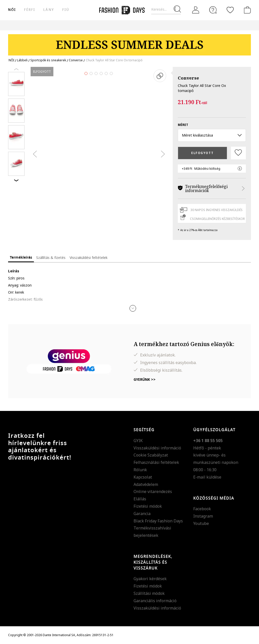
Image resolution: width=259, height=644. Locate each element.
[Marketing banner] (129, 42)
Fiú (66, 10)
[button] (133, 308)
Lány (49, 10)
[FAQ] (213, 10)
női (12, 10)
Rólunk (140, 470)
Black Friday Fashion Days (158, 521)
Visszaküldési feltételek (89, 258)
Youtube (201, 523)
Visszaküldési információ (157, 448)
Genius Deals (180, 25)
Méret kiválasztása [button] (212, 135)
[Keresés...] (166, 10)
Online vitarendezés (153, 491)
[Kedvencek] (230, 10)
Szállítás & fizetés (51, 258)
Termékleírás (21, 258)
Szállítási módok (149, 593)
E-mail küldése (207, 477)
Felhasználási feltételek (156, 462)
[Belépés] (196, 10)
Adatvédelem (146, 484)
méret (183, 125)
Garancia (142, 514)
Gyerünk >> (145, 379)
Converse (188, 78)
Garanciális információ (155, 601)
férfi (30, 10)
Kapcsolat (143, 477)
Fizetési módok (148, 506)
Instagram (203, 516)
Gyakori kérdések (150, 579)
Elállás (140, 499)
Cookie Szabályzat (151, 455)
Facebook (202, 509)
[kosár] (246, 10)
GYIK (138, 441)
